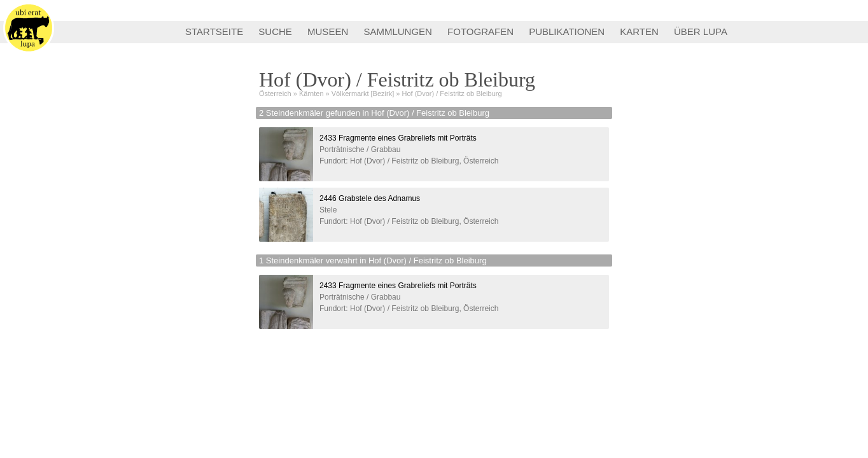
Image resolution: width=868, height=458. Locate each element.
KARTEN (639, 31)
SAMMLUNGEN (398, 31)
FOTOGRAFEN (480, 31)
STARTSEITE (214, 31)
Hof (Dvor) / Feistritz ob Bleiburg (451, 94)
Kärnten (311, 94)
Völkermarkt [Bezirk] (363, 94)
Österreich (275, 94)
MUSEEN (328, 31)
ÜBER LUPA (701, 31)
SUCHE (275, 31)
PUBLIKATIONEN (567, 31)
